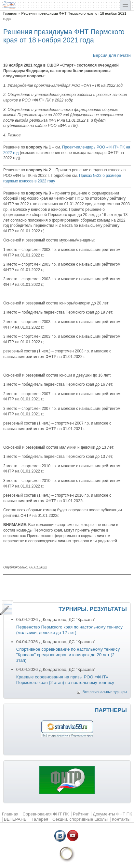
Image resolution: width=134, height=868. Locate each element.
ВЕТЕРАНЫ (16, 819)
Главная (10, 13)
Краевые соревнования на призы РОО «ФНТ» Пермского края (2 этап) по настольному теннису (65, 680)
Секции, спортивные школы (80, 819)
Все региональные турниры (105, 692)
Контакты (121, 819)
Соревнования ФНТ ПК (46, 814)
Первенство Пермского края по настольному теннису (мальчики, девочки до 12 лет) (69, 630)
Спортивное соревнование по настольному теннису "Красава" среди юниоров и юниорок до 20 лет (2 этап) (68, 655)
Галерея (40, 819)
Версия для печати (112, 55)
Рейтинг (81, 814)
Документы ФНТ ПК (112, 814)
